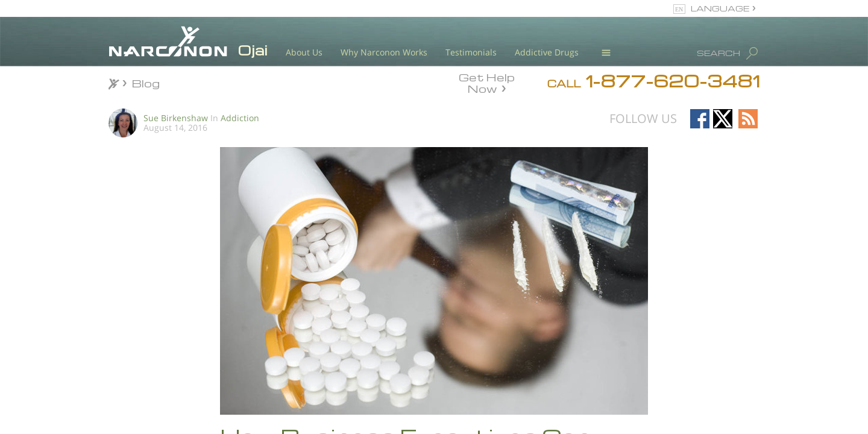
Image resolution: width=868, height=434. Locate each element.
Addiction (240, 118)
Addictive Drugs (547, 52)
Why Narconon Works (384, 52)
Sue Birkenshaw (176, 118)
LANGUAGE (720, 8)
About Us (304, 52)
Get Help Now (487, 82)
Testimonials (471, 52)
